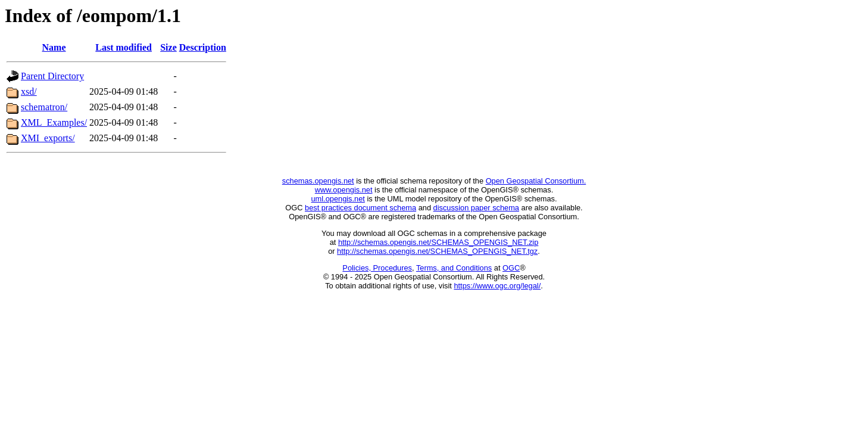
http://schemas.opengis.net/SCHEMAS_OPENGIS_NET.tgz (437, 251)
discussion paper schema (476, 208)
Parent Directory (52, 76)
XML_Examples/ (54, 122)
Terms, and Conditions (454, 268)
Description (203, 47)
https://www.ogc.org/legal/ (497, 286)
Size (168, 47)
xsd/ (29, 91)
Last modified (124, 47)
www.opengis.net (344, 190)
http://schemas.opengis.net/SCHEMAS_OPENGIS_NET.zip (438, 242)
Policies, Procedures (377, 268)
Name (54, 47)
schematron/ (44, 107)
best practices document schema (360, 208)
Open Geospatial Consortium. (536, 181)
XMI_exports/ (48, 138)
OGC (511, 268)
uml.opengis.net (338, 199)
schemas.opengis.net (318, 181)
